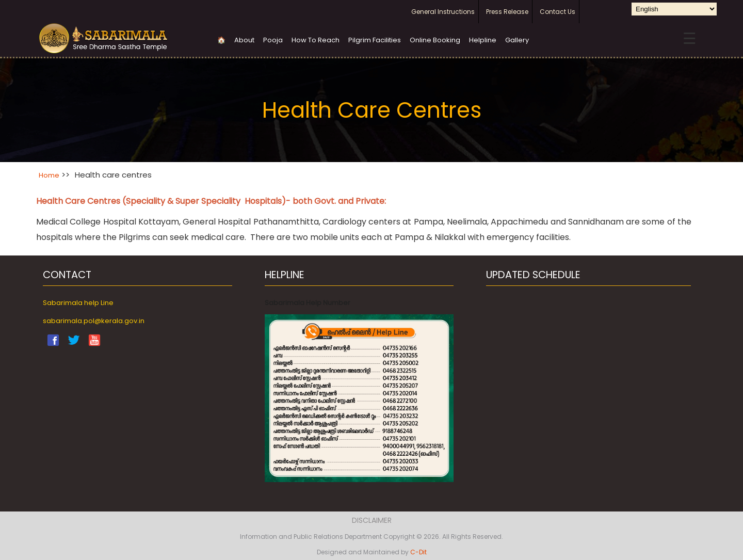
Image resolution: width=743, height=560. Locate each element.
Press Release (507, 12)
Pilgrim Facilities (375, 40)
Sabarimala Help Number (308, 303)
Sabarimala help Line (78, 303)
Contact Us (558, 12)
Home (49, 175)
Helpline (483, 40)
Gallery (517, 40)
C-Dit (418, 552)
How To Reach (316, 40)
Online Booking (435, 40)
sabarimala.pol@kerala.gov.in (94, 321)
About (244, 40)
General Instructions (443, 12)
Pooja (273, 40)
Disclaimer (372, 520)
